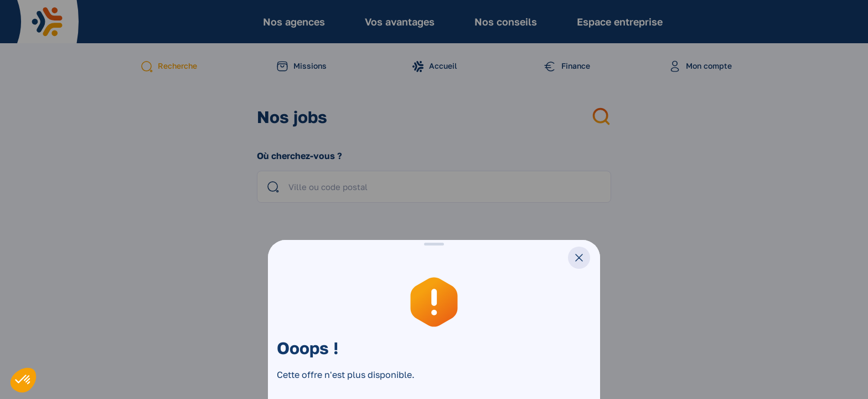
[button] (23, 380)
